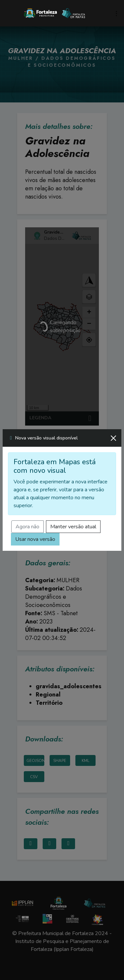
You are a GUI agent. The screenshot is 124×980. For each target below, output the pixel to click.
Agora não (27, 527)
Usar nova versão (35, 539)
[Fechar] (113, 438)
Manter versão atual (73, 527)
